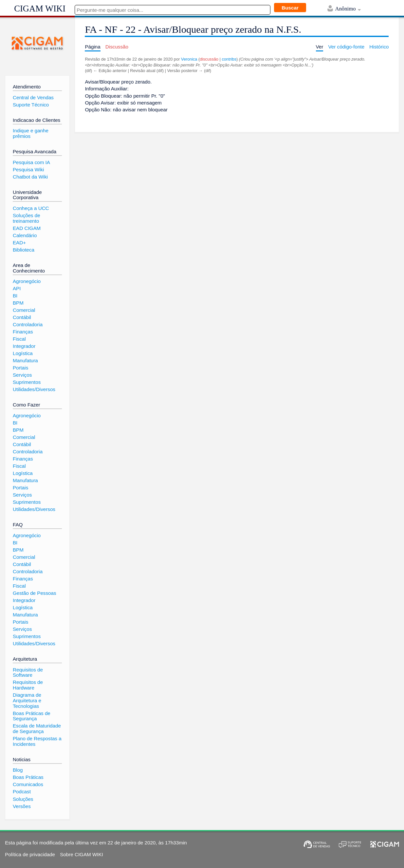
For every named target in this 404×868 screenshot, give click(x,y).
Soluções (23, 799)
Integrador (24, 346)
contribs (229, 59)
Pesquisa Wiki (28, 170)
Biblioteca (24, 250)
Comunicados (28, 784)
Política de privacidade (30, 854)
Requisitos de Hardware (28, 685)
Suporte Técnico (31, 105)
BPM (18, 303)
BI (15, 296)
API (17, 288)
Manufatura (25, 360)
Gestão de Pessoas (35, 593)
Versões (22, 806)
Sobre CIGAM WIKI (82, 854)
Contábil (22, 317)
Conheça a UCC (31, 208)
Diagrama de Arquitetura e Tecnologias (27, 700)
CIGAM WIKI (40, 9)
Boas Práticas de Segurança (32, 716)
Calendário (25, 235)
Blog (18, 770)
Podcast (22, 792)
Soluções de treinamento (27, 218)
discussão (209, 59)
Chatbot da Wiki (30, 177)
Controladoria (28, 324)
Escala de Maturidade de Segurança (37, 728)
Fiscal (19, 339)
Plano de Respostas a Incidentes (37, 741)
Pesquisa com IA (31, 162)
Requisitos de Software (28, 672)
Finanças (23, 332)
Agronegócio (27, 281)
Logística (23, 353)
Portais (20, 368)
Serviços (22, 375)
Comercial (24, 310)
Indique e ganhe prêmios (31, 133)
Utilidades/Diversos (34, 389)
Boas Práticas (28, 777)
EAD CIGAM (27, 228)
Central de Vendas (33, 97)
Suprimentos (27, 382)
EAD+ (19, 243)
